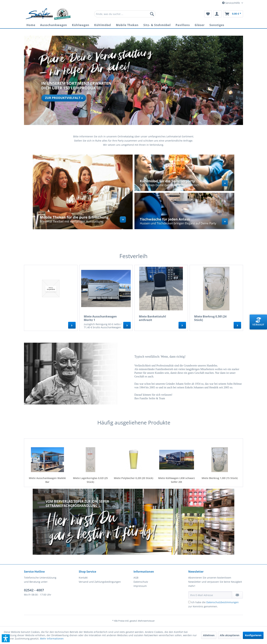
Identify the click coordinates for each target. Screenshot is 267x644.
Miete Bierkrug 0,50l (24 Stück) (210, 318)
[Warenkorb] (233, 14)
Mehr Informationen (52, 639)
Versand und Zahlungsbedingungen (100, 582)
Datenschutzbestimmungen (222, 602)
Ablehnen (209, 635)
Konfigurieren (253, 635)
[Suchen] (152, 14)
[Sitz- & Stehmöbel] (157, 25)
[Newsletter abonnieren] (237, 595)
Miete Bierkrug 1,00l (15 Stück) (220, 478)
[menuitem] (125, 14)
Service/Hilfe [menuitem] (231, 3)
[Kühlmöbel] (103, 25)
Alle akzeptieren (230, 635)
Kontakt (83, 578)
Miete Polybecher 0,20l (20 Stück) (133, 478)
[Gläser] (200, 25)
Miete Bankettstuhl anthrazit (152, 318)
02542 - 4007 (34, 590)
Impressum (140, 586)
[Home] (31, 25)
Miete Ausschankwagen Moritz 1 (100, 318)
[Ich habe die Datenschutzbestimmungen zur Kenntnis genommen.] (189, 602)
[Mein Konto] (217, 14)
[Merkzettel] (208, 14)
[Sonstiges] (217, 25)
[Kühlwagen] (81, 25)
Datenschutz (141, 582)
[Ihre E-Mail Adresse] (210, 595)
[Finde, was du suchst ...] (125, 14)
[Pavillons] (183, 25)
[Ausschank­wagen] (54, 25)
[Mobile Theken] (127, 25)
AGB (136, 578)
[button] (6, 638)
